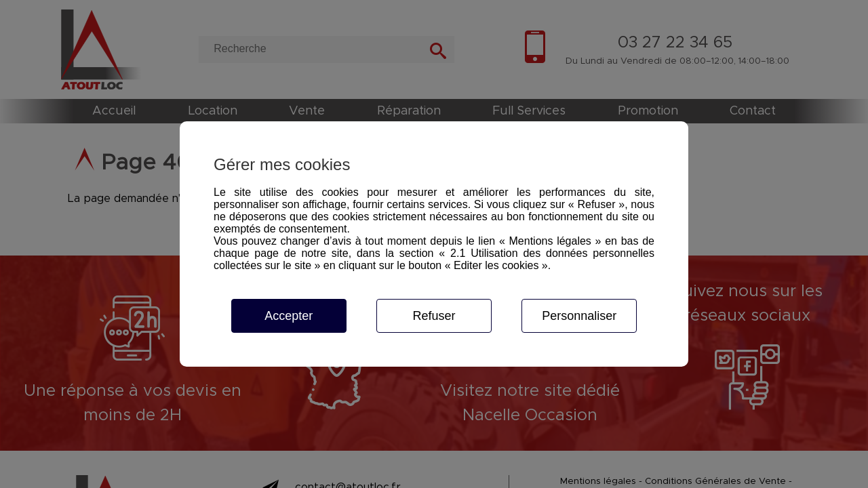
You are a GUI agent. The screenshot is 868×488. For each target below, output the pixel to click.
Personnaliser (579, 316)
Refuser (434, 316)
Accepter (289, 316)
